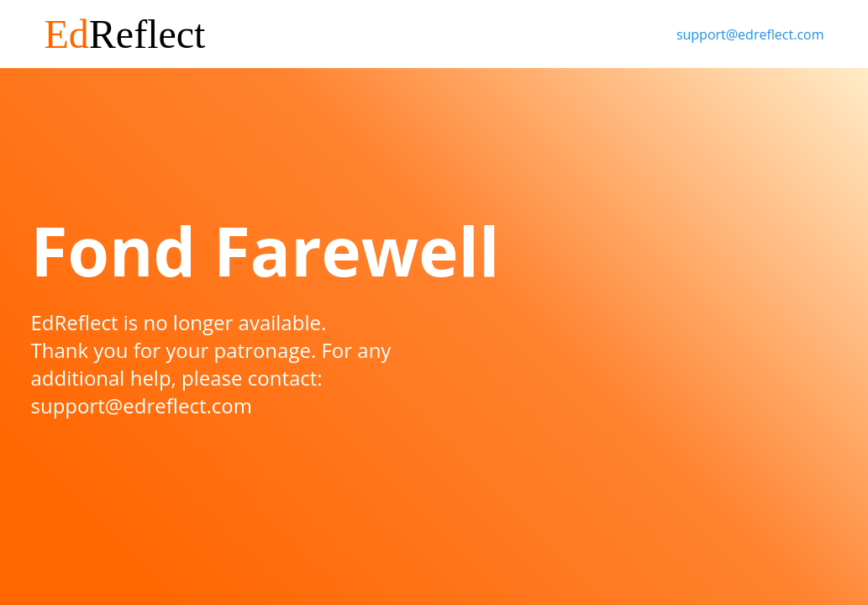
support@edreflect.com (750, 34)
